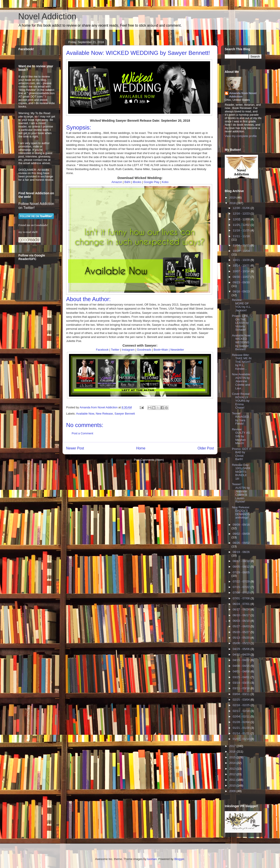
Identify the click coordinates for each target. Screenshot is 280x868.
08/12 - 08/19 (242, 561)
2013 (233, 769)
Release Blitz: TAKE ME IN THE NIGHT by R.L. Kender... (242, 362)
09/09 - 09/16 (241, 525)
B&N (127, 182)
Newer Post (75, 448)
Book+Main (161, 350)
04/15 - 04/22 (242, 660)
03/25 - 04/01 (242, 677)
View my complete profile (241, 136)
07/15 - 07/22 (242, 587)
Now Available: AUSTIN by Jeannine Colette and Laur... (241, 381)
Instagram (128, 350)
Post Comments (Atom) (149, 460)
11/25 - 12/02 (242, 225)
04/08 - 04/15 (242, 666)
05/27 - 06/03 (242, 626)
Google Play (152, 182)
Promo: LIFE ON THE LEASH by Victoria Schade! (240, 323)
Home (141, 448)
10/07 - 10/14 (242, 271)
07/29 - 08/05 (241, 572)
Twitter (115, 350)
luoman (152, 859)
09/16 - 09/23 (241, 291)
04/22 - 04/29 (242, 654)
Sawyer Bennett (125, 414)
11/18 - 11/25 (242, 230)
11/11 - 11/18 (241, 236)
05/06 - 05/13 (242, 643)
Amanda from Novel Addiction (243, 95)
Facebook (102, 350)
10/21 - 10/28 (242, 260)
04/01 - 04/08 (242, 671)
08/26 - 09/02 (241, 543)
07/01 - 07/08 (242, 598)
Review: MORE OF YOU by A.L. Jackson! (242, 305)
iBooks (137, 182)
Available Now (85, 414)
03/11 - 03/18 (242, 688)
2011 (233, 780)
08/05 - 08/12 (242, 567)
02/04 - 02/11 (242, 716)
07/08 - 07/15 (242, 593)
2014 (233, 763)
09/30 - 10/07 (242, 277)
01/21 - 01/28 (242, 728)
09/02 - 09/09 (241, 534)
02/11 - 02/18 (242, 711)
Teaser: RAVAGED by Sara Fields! (240, 419)
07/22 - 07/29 (242, 581)
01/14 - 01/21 (242, 733)
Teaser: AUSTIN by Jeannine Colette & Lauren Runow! (241, 493)
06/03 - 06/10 (242, 621)
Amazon (117, 182)
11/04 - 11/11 (242, 245)
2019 (233, 198)
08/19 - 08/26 (241, 552)
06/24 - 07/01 (242, 604)
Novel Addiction (47, 16)
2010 (233, 786)
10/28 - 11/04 (241, 251)
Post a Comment (82, 433)
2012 (233, 774)
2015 (233, 757)
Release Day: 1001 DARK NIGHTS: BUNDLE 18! (241, 472)
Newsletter (177, 350)
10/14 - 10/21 (242, 265)
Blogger (179, 859)
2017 (233, 746)
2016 (233, 752)
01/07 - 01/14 (242, 739)
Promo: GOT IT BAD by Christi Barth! (242, 454)
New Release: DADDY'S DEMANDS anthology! (241, 512)
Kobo (165, 182)
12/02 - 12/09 (242, 219)
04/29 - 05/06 (242, 649)
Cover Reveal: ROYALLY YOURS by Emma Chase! (241, 401)
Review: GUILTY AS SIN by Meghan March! (241, 436)
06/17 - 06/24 (242, 609)
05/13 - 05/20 (242, 638)
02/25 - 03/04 (242, 700)
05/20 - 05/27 (242, 632)
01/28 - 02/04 (242, 722)
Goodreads (144, 350)
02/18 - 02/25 (242, 705)
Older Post (206, 448)
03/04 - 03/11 (242, 694)
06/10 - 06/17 (242, 615)
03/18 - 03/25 (242, 683)
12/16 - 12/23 (242, 214)
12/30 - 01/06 (242, 208)
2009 (233, 791)
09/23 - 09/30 (241, 282)
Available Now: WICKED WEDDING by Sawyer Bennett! (241, 342)
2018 (233, 203)
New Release (104, 414)
